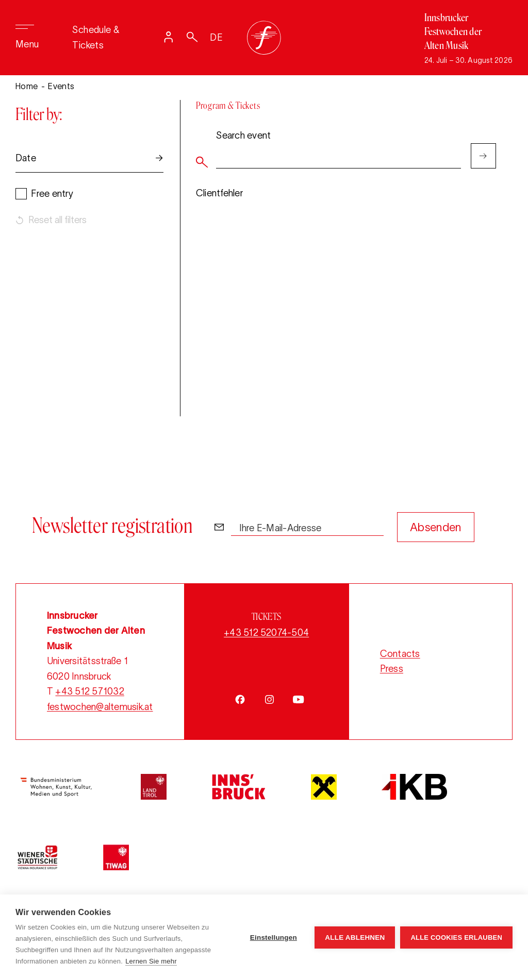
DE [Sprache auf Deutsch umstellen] (216, 38)
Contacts (400, 654)
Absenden (436, 527)
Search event (243, 135)
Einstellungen (274, 937)
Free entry (52, 194)
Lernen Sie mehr (151, 961)
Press (392, 669)
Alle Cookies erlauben (456, 937)
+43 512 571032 (89, 691)
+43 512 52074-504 (266, 633)
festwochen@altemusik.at (100, 707)
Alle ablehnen (355, 937)
